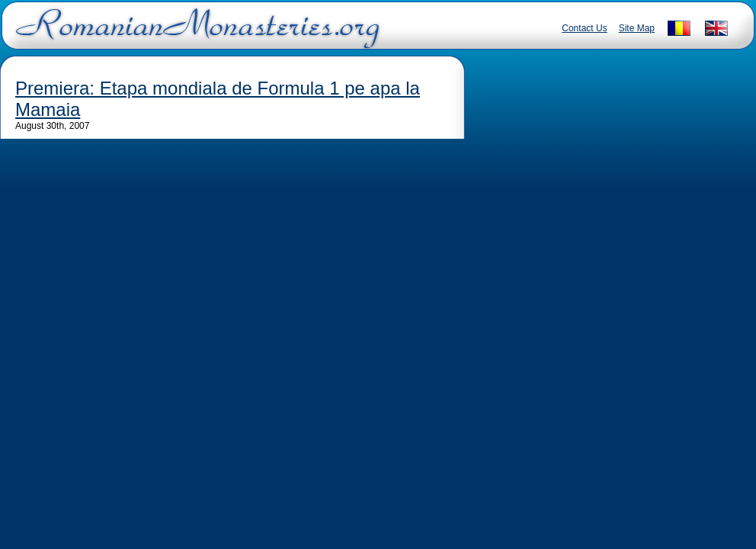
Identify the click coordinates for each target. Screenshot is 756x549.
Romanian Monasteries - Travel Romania (194, 34)
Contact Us (584, 28)
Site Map (637, 28)
